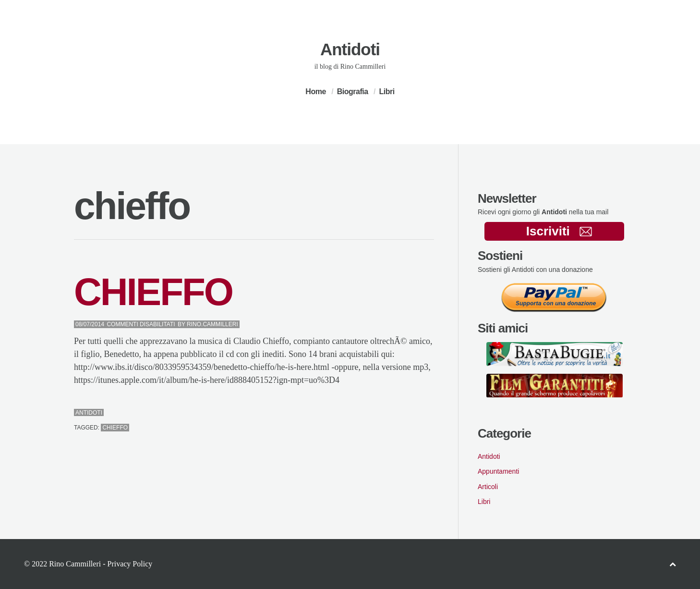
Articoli (488, 487)
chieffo (115, 428)
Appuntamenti (498, 471)
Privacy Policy (130, 564)
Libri (386, 92)
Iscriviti (559, 231)
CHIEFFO (153, 292)
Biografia (353, 92)
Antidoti (350, 49)
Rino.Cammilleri (212, 324)
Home (315, 92)
